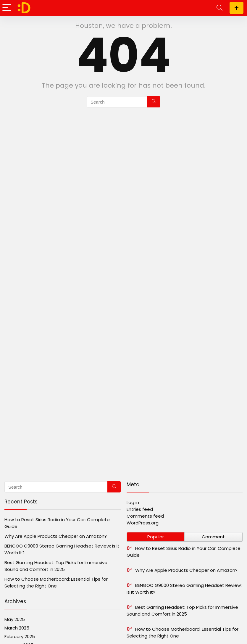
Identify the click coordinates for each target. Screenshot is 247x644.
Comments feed (145, 516)
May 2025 (15, 619)
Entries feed (140, 509)
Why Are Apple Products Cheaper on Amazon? (56, 536)
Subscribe (236, 8)
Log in (133, 502)
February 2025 (20, 636)
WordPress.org (143, 523)
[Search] (219, 8)
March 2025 (17, 628)
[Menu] (7, 8)
